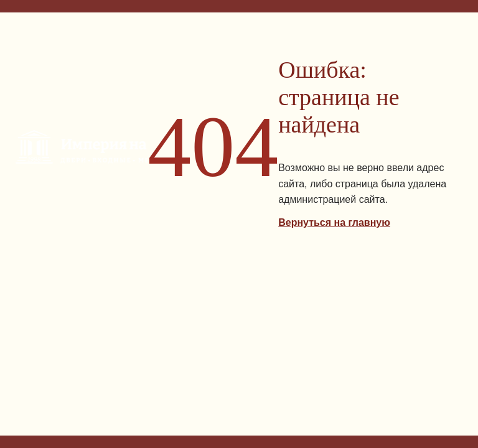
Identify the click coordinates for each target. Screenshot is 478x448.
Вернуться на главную (334, 222)
